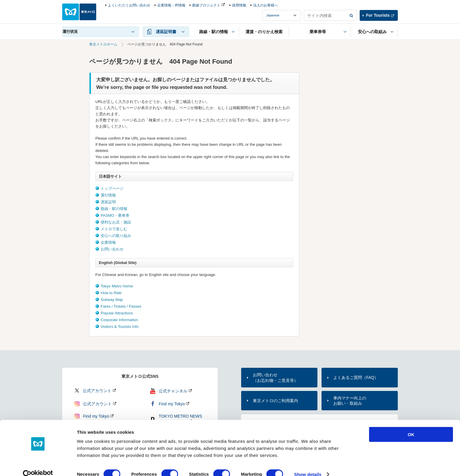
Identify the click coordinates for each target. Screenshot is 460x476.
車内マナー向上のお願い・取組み (350, 401)
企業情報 (108, 242)
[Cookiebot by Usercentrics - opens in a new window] (38, 465)
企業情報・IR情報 (171, 5)
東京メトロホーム (103, 44)
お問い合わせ (112, 249)
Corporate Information (119, 320)
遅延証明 (108, 202)
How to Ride (111, 293)
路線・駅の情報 (114, 209)
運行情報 (108, 195)
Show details (308, 464)
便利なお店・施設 (116, 222)
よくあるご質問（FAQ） (356, 377)
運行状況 (70, 32)
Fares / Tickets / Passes (121, 306)
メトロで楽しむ (114, 229)
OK (411, 425)
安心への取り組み (116, 236)
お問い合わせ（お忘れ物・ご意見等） (275, 377)
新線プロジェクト (206, 5)
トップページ (112, 188)
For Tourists (378, 15)
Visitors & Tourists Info (120, 327)
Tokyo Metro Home (117, 286)
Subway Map (112, 300)
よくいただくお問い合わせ (129, 5)
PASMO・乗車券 (115, 215)
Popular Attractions (117, 313)
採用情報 (239, 5)
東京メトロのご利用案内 (275, 401)
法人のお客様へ (265, 5)
